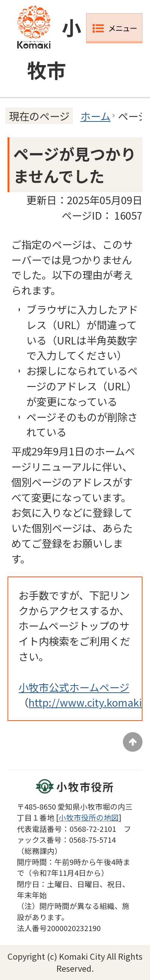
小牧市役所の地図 (89, 817)
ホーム (95, 116)
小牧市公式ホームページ (74, 687)
